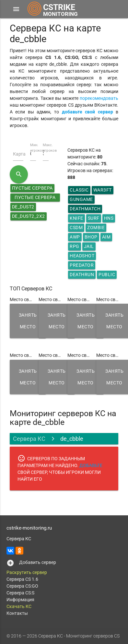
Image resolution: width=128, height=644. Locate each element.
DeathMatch (85, 209)
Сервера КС (29, 439)
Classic (79, 190)
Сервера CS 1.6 (22, 579)
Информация (20, 600)
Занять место (28, 321)
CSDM (76, 228)
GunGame (81, 199)
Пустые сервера (32, 188)
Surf (94, 218)
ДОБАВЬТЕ (91, 465)
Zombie (96, 228)
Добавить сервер (38, 562)
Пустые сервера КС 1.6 (35, 198)
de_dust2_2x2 (29, 216)
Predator (82, 265)
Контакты (17, 613)
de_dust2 (23, 207)
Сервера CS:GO (22, 586)
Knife (76, 218)
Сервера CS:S (20, 593)
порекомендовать (99, 98)
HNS (109, 218)
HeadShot (82, 256)
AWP (75, 237)
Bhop (91, 237)
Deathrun (82, 275)
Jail (89, 246)
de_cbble (72, 439)
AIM (106, 237)
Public (107, 275)
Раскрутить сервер (27, 572)
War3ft (103, 190)
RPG (75, 246)
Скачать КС (19, 606)
